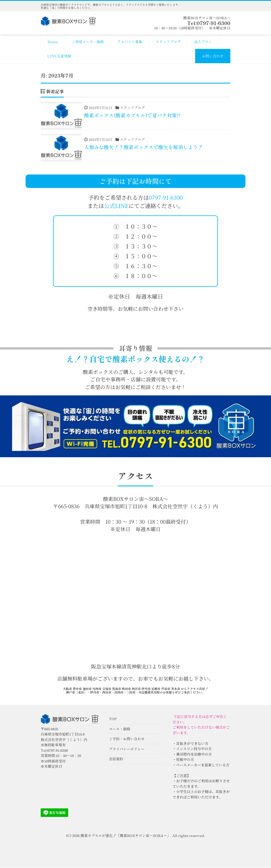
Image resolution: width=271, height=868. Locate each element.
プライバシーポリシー (127, 749)
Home (53, 42)
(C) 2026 (73, 836)
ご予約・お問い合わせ (127, 740)
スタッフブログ (168, 42)
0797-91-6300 (166, 198)
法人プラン (203, 42)
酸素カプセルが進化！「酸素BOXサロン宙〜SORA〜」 (125, 836)
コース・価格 (120, 729)
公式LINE (116, 206)
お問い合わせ (213, 56)
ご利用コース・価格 (88, 42)
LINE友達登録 (59, 56)
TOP (113, 719)
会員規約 (116, 760)
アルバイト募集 (130, 42)
